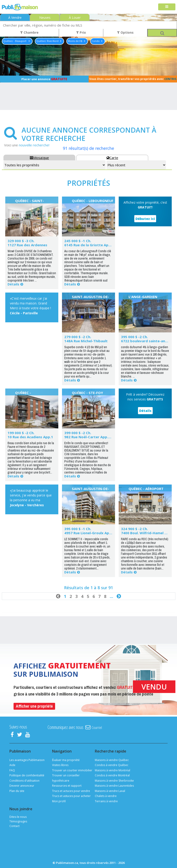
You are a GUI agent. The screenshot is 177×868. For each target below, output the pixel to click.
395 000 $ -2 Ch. (134, 337)
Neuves (45, 18)
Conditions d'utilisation (24, 781)
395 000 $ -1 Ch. (78, 529)
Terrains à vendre (106, 801)
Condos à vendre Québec (112, 765)
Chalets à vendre (106, 796)
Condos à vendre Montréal (112, 775)
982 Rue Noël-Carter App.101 (89, 437)
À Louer (75, 18)
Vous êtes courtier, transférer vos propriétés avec (133, 79)
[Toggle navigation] (167, 7)
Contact (14, 826)
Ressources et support (67, 786)
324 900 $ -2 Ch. (134, 529)
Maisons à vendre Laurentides (114, 786)
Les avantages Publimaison (27, 760)
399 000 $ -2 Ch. (78, 433)
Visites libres (60, 765)
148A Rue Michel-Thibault (86, 341)
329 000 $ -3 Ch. (21, 241)
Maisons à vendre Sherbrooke (114, 781)
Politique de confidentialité (27, 775)
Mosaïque (39, 158)
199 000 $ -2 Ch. (21, 433)
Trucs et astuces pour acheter (71, 796)
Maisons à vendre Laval (110, 791)
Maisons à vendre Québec (112, 760)
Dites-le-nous (18, 817)
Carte (112, 158)
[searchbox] (88, 25)
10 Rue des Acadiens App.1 (30, 437)
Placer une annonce (44, 79)
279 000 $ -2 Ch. (78, 337)
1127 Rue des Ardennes (27, 245)
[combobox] (88, 25)
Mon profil (59, 801)
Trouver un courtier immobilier (72, 770)
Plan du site (17, 791)
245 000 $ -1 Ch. (78, 241)
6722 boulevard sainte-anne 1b (148, 341)
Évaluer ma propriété (66, 760)
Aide (12, 765)
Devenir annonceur (22, 786)
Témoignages (18, 821)
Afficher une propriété (34, 706)
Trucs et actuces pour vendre (71, 791)
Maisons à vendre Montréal (112, 770)
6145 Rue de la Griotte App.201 (91, 245)
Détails (13, 284)
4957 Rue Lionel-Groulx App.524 (91, 533)
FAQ (12, 770)
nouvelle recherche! (34, 145)
